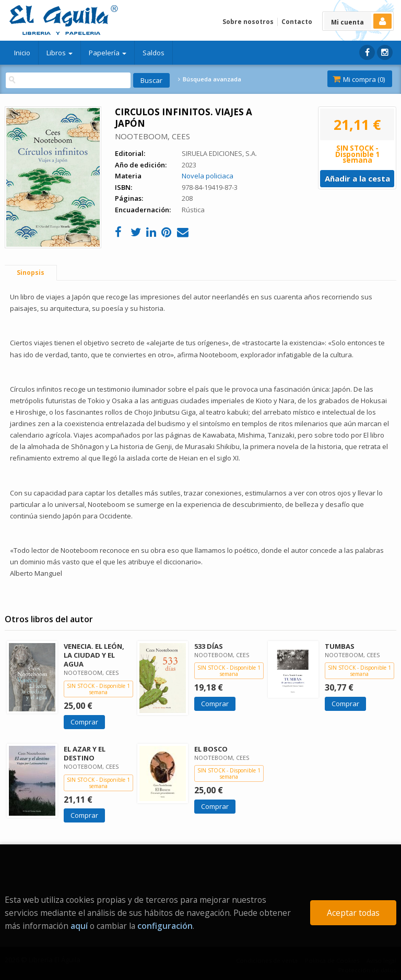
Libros (60, 53)
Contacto (297, 22)
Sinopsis (31, 273)
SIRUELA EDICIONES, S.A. (219, 153)
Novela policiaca (208, 176)
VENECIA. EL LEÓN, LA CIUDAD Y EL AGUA (94, 655)
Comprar (84, 722)
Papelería (108, 53)
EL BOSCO (211, 749)
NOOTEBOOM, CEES (152, 136)
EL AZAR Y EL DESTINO (85, 753)
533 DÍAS (209, 646)
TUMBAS (340, 646)
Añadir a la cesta (357, 178)
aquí (79, 926)
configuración (165, 926)
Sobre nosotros (248, 22)
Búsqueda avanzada (209, 79)
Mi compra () (359, 79)
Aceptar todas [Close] (353, 913)
